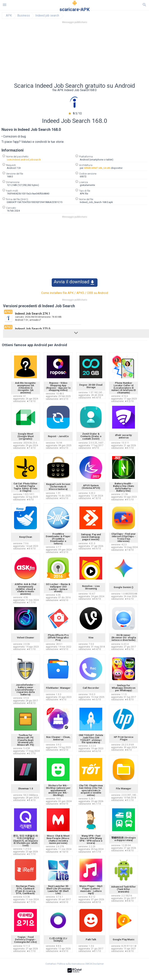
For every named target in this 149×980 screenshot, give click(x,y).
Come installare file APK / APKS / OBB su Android (75, 293)
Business (24, 16)
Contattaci (51, 964)
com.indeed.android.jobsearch (24, 160)
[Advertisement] (74, 54)
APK (9, 16)
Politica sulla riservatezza (71, 964)
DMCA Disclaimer (95, 964)
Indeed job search (47, 16)
